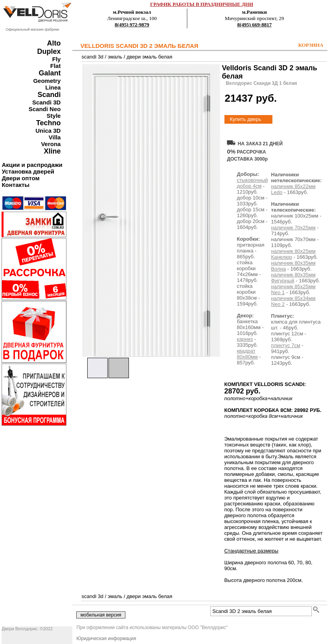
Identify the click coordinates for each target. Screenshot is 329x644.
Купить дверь (245, 119)
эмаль (115, 57)
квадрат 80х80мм (247, 354)
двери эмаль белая (149, 57)
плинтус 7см (286, 345)
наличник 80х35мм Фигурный (293, 278)
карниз (245, 339)
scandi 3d (92, 57)
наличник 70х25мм (293, 228)
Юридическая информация (106, 639)
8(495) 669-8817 (254, 25)
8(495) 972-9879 (132, 25)
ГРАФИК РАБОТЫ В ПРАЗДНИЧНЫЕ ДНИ (202, 4)
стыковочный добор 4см (252, 183)
